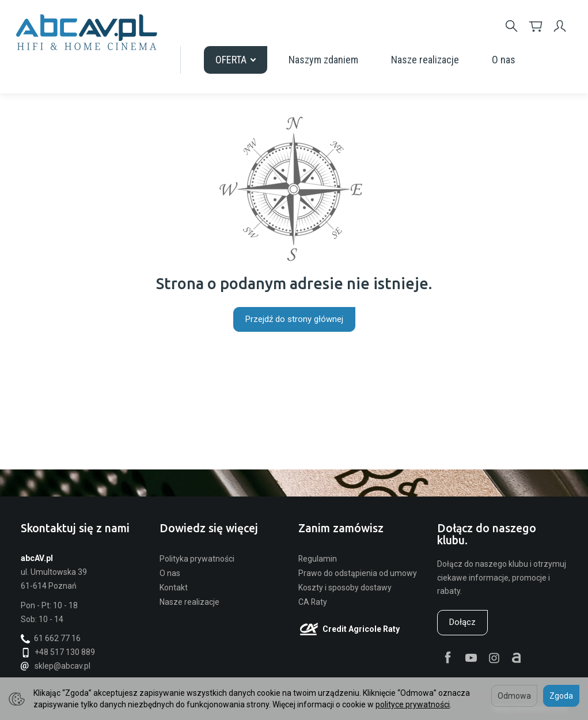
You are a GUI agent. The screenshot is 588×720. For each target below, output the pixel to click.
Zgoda (561, 696)
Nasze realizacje (425, 60)
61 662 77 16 (51, 638)
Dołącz (462, 622)
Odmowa (514, 696)
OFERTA (236, 60)
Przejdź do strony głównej (294, 319)
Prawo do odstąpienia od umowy (358, 573)
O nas (504, 60)
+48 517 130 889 (58, 652)
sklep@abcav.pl (56, 666)
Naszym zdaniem (323, 60)
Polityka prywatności (197, 559)
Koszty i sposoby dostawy (345, 588)
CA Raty (313, 602)
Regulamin (318, 559)
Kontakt (174, 588)
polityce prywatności (413, 704)
